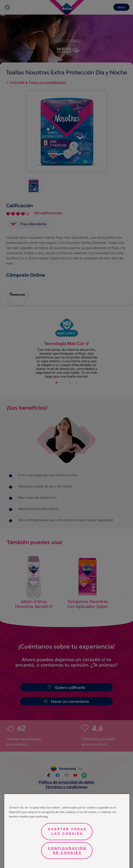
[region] (67, 831)
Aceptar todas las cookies (67, 831)
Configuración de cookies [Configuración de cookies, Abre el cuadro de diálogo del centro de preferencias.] (67, 850)
